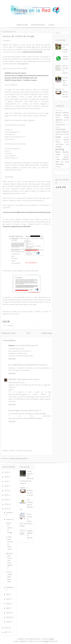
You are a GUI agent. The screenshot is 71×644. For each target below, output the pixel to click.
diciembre (9, 512)
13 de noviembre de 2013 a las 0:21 (28, 379)
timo (57, 162)
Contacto (51, 25)
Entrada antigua (47, 333)
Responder (12, 359)
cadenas (66, 115)
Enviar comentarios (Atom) (19, 458)
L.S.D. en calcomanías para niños (9, 577)
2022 (6, 472)
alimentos (59, 113)
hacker (67, 134)
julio (8, 594)
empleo (58, 127)
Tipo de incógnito (14, 411)
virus (67, 162)
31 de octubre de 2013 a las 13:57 (27, 345)
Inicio (28, 333)
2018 (6, 486)
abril (8, 608)
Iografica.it (24, 641)
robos (58, 154)
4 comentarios (6, 40)
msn (67, 144)
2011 (6, 632)
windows (58, 167)
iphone (58, 140)
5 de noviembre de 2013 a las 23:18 (36, 365)
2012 (6, 628)
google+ (61, 134)
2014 (6, 504)
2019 (6, 481)
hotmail (67, 137)
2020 (6, 477)
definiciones (59, 122)
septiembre (10, 587)
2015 (6, 500)
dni (68, 125)
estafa (58, 132)
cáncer (58, 117)
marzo (9, 613)
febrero (9, 617)
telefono (65, 159)
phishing (11, 325)
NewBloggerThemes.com (49, 641)
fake (57, 134)
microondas (59, 144)
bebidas (58, 115)
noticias (58, 147)
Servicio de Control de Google (18, 36)
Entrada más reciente (8, 333)
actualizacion (59, 110)
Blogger (52, 639)
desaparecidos (60, 125)
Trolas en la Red (34, 639)
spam (57, 157)
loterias (66, 142)
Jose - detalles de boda (16, 365)
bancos (66, 112)
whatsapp (60, 164)
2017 (6, 491)
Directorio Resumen (38, 25)
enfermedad (60, 129)
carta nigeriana (62, 119)
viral (62, 162)
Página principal (22, 25)
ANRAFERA (12, 379)
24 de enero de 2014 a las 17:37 (31, 411)
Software (66, 155)
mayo (8, 604)
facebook (65, 132)
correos (66, 120)
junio (8, 599)
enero (8, 622)
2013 (6, 509)
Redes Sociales (62, 152)
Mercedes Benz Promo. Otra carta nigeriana (9, 560)
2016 (6, 495)
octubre (9, 519)
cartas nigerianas (23, 64)
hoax (58, 137)
